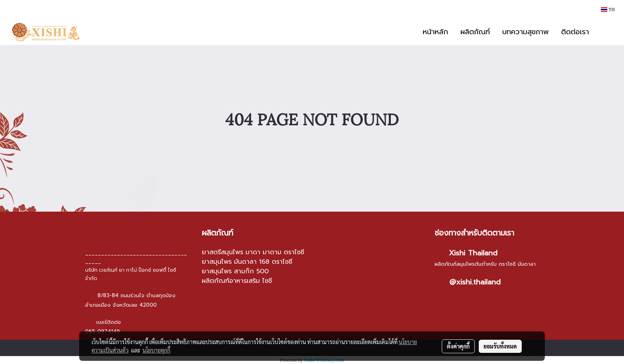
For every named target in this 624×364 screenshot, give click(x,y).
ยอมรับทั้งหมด (500, 346)
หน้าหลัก (435, 32)
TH (608, 10)
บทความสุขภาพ (526, 32)
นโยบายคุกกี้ (156, 350)
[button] (607, 32)
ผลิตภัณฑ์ (475, 32)
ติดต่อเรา (575, 32)
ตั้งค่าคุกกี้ (458, 346)
